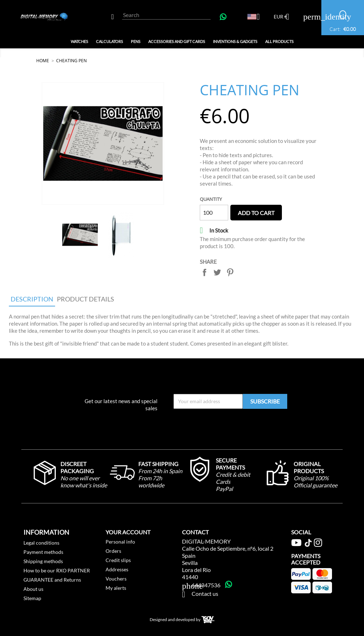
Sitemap (32, 598)
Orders (113, 551)
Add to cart (256, 213)
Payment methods (43, 552)
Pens (136, 41)
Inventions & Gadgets (235, 41)
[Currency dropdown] (284, 17)
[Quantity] (214, 213)
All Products (279, 41)
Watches (79, 41)
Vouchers (116, 579)
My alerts (116, 588)
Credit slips (118, 560)
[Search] (166, 15)
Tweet (217, 272)
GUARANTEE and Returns (52, 580)
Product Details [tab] (85, 299)
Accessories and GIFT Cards (177, 41)
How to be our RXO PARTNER (57, 570)
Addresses (117, 569)
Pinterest (230, 272)
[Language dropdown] (256, 17)
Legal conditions (41, 543)
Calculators (109, 41)
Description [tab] (32, 299)
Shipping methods (43, 561)
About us (33, 589)
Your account (128, 532)
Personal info (120, 542)
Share (204, 272)
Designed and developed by (182, 620)
